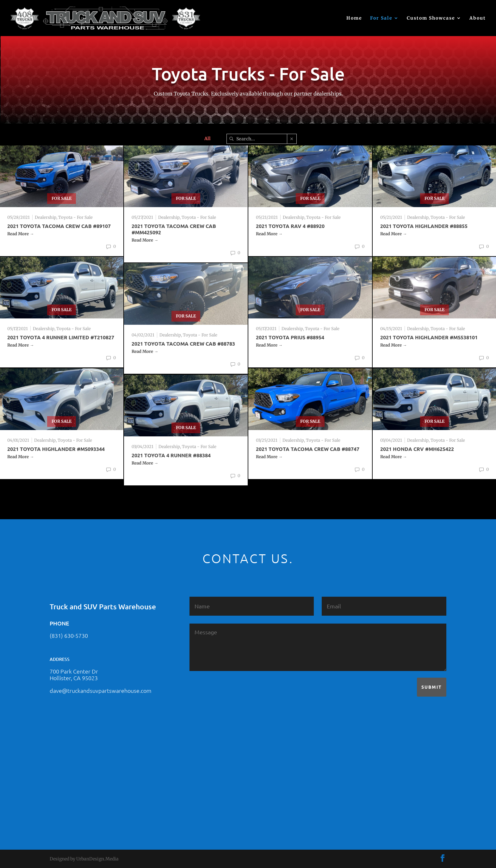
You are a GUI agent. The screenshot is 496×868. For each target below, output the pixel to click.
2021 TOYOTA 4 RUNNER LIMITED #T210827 (61, 337)
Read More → (21, 234)
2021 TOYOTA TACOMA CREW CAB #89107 (59, 226)
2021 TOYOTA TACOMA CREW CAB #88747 (308, 449)
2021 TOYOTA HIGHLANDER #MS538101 (429, 337)
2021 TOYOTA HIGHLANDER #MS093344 (56, 449)
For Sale (381, 18)
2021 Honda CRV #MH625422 (417, 449)
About (478, 18)
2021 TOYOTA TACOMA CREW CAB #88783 (183, 344)
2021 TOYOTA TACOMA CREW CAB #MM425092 (174, 229)
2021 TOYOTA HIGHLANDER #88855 (424, 226)
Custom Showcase (431, 18)
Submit (432, 687)
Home (354, 18)
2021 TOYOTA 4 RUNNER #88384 (171, 455)
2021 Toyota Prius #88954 (290, 337)
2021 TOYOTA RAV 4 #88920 (290, 226)
